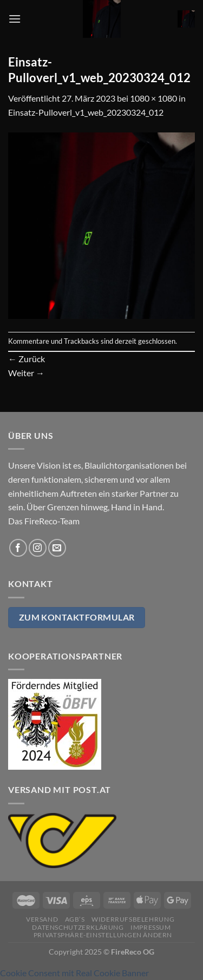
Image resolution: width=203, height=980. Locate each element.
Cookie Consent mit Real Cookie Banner (74, 973)
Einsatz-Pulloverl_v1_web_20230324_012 (86, 112)
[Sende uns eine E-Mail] (57, 548)
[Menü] (15, 19)
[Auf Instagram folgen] (38, 548)
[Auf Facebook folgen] (18, 548)
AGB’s (75, 919)
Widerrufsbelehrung (133, 919)
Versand (42, 919)
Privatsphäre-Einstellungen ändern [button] (103, 935)
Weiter (26, 373)
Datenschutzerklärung (78, 927)
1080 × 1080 (153, 98)
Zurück (27, 359)
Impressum (151, 927)
